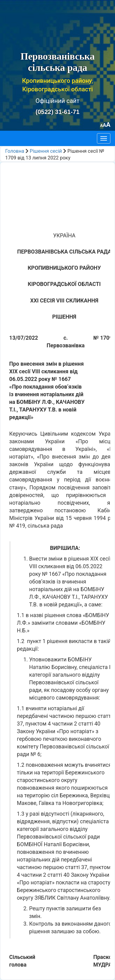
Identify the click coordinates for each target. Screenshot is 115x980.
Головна (15, 151)
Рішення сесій (46, 151)
